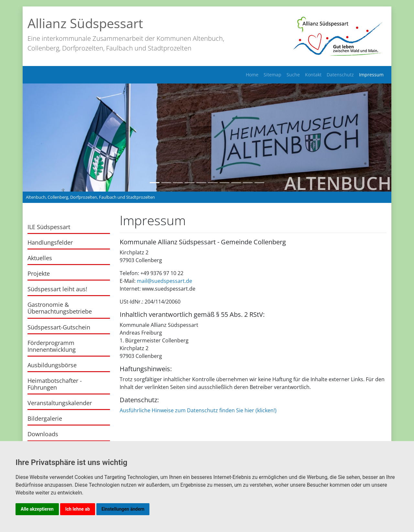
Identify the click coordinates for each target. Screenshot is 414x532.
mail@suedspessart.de (164, 281)
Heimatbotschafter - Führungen (55, 384)
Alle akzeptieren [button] (37, 509)
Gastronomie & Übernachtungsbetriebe (60, 308)
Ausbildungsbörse (52, 365)
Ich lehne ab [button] (78, 509)
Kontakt (313, 75)
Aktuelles (40, 258)
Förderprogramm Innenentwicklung (52, 346)
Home (252, 75)
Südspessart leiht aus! (57, 289)
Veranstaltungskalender (60, 403)
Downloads (43, 434)
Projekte (39, 273)
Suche (293, 75)
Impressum (371, 75)
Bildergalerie (45, 418)
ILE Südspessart (49, 227)
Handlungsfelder (50, 242)
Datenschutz (340, 75)
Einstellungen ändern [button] (123, 509)
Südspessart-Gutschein (59, 327)
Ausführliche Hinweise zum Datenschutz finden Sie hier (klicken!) (198, 410)
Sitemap (272, 75)
